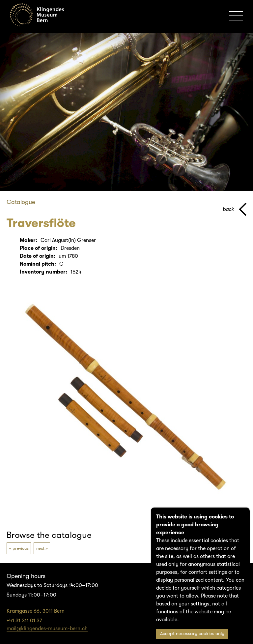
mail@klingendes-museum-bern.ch (47, 629)
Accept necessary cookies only (192, 634)
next (40, 548)
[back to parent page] (235, 209)
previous (21, 548)
